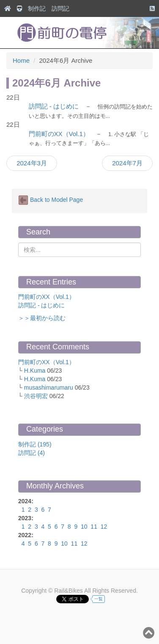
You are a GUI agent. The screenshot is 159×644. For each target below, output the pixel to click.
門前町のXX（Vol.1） (59, 134)
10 (84, 527)
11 (94, 527)
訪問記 (60, 8)
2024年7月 (127, 163)
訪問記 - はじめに (54, 106)
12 (104, 527)
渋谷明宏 (36, 396)
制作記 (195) (35, 444)
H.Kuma (35, 371)
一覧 (99, 599)
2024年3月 (32, 163)
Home (21, 60)
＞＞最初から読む (42, 318)
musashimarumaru (49, 388)
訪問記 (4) (32, 453)
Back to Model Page (51, 200)
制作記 (37, 8)
